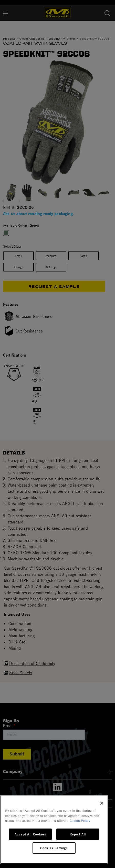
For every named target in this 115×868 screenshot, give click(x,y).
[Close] (102, 803)
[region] (54, 830)
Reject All (78, 834)
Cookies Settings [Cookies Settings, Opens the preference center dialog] (54, 848)
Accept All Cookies (30, 834)
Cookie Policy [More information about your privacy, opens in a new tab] (80, 821)
